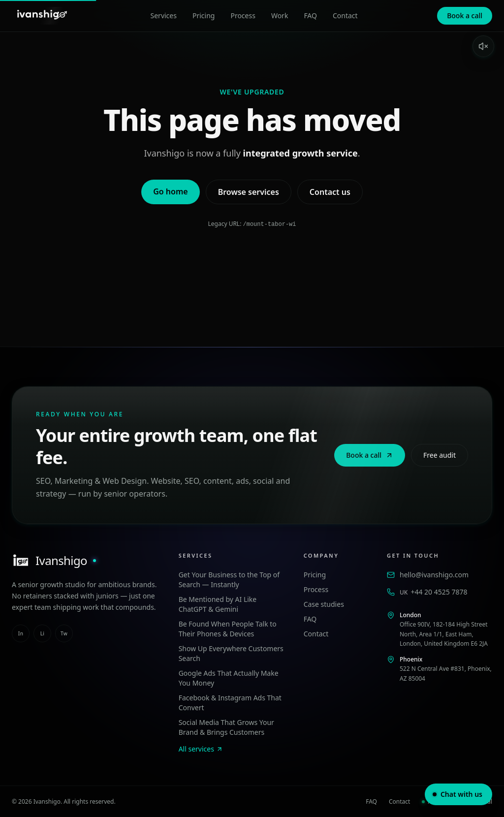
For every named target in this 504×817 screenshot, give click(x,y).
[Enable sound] (483, 46)
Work (280, 16)
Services (164, 16)
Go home (170, 191)
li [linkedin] (43, 633)
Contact (345, 16)
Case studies (324, 604)
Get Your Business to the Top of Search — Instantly (229, 579)
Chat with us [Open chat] (457, 794)
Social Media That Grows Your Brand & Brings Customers (226, 727)
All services (201, 748)
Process (243, 16)
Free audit (440, 455)
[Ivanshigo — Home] (41, 16)
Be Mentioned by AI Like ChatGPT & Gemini (218, 604)
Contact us (330, 192)
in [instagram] (21, 633)
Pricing (204, 16)
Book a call (465, 16)
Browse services (249, 192)
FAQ (310, 16)
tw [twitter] (64, 633)
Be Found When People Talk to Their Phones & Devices (228, 628)
